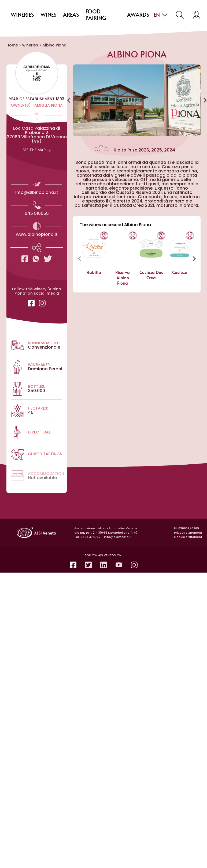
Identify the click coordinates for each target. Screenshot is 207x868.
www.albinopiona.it (37, 234)
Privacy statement (188, 533)
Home (12, 45)
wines (49, 15)
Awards (138, 15)
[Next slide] (194, 259)
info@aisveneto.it (118, 537)
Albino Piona (54, 45)
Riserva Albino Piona (123, 278)
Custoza (180, 273)
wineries (22, 15)
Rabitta (94, 273)
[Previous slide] (80, 259)
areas (71, 15)
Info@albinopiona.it (37, 192)
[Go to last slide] (69, 100)
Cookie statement (188, 537)
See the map (37, 150)
